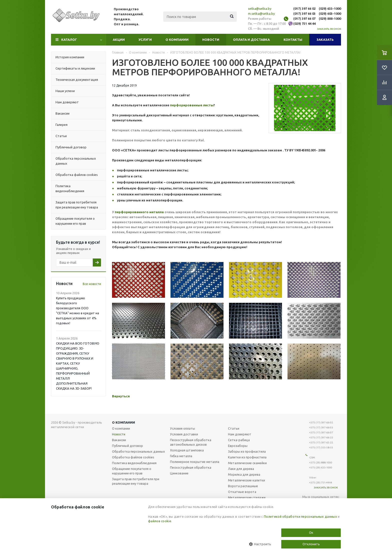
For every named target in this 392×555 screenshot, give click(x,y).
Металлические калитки (246, 480)
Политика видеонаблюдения (134, 463)
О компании (177, 40)
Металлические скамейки (247, 463)
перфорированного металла (139, 212)
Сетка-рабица (239, 440)
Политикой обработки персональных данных (300, 516)
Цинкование (179, 473)
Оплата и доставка (251, 40)
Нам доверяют (240, 434)
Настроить (260, 544)
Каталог (69, 40)
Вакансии (119, 440)
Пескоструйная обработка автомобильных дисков (191, 442)
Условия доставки (184, 434)
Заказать (325, 40)
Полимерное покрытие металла (195, 462)
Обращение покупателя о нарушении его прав (132, 471)
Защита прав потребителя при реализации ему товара (136, 481)
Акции (119, 40)
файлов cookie (160, 521)
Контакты (293, 40)
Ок (311, 532)
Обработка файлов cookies (133, 457)
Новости (211, 40)
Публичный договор (127, 446)
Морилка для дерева (244, 474)
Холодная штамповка (187, 450)
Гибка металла (181, 456)
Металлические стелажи (247, 497)
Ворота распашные (243, 486)
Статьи (234, 428)
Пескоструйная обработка (191, 467)
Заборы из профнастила (247, 451)
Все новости (92, 284)
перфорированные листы (192, 105)
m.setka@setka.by (261, 14)
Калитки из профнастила (247, 457)
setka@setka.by (260, 9)
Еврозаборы (238, 446)
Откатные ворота (242, 492)
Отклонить (311, 544)
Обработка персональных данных (138, 451)
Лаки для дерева (241, 469)
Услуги (145, 40)
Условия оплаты (182, 428)
